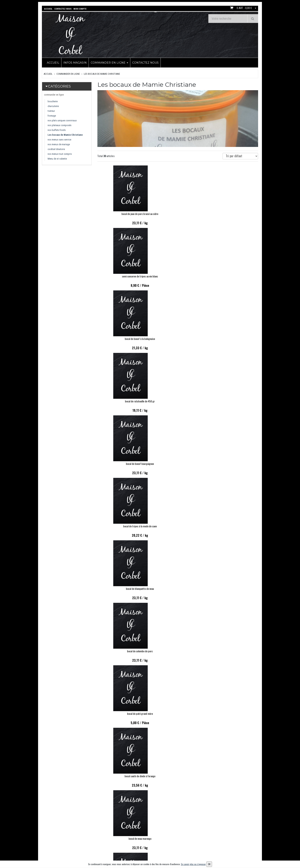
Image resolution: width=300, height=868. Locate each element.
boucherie (53, 101)
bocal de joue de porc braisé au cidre (122, 213)
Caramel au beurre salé (122, 588)
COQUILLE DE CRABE (178, 713)
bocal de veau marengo (178, 401)
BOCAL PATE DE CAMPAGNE (233, 650)
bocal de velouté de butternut (233, 588)
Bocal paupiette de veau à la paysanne (178, 775)
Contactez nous (145, 62)
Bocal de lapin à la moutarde (122, 526)
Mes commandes (180, 838)
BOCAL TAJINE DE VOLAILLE (233, 775)
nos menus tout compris (60, 154)
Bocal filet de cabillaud (233, 526)
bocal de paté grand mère (233, 338)
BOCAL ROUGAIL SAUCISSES (233, 463)
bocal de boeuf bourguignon (178, 276)
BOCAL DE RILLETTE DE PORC (122, 775)
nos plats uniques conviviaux (62, 120)
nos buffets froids (57, 130)
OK (246, 839)
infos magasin (75, 62)
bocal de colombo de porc (178, 338)
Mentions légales (143, 853)
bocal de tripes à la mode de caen (233, 276)
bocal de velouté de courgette (178, 588)
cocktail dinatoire (56, 149)
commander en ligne (109, 62)
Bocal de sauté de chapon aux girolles (178, 650)
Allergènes (140, 848)
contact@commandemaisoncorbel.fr (68, 849)
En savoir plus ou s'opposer (193, 864)
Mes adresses (178, 843)
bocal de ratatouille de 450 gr (122, 276)
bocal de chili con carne (233, 401)
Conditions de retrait (145, 843)
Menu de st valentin (57, 158)
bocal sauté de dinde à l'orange (122, 401)
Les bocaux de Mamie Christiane (102, 73)
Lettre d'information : (218, 833)
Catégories (59, 86)
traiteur (51, 111)
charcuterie (53, 106)
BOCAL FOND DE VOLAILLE (122, 713)
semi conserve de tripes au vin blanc (178, 213)
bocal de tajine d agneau (178, 463)
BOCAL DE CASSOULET (122, 650)
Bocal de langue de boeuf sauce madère (178, 526)
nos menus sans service (59, 139)
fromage (52, 115)
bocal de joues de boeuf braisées (122, 463)
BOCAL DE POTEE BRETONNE (233, 713)
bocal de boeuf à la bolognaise (233, 213)
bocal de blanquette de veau (122, 338)
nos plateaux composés (60, 125)
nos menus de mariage (59, 144)
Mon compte (177, 833)
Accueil (53, 62)
